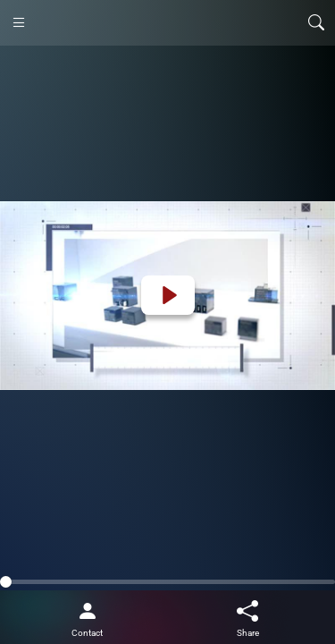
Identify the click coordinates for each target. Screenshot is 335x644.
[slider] (167, 582)
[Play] (168, 295)
